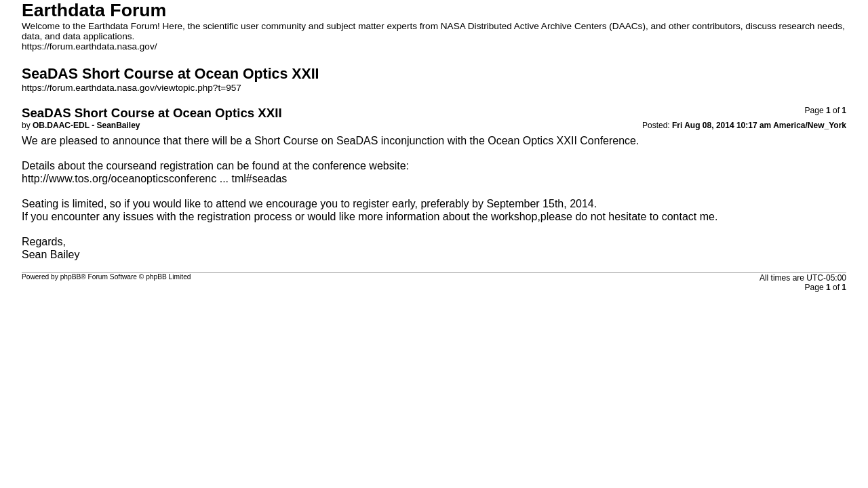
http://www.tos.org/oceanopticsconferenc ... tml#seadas (154, 179)
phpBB (71, 277)
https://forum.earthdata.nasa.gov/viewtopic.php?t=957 (132, 88)
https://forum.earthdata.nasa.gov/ (90, 46)
